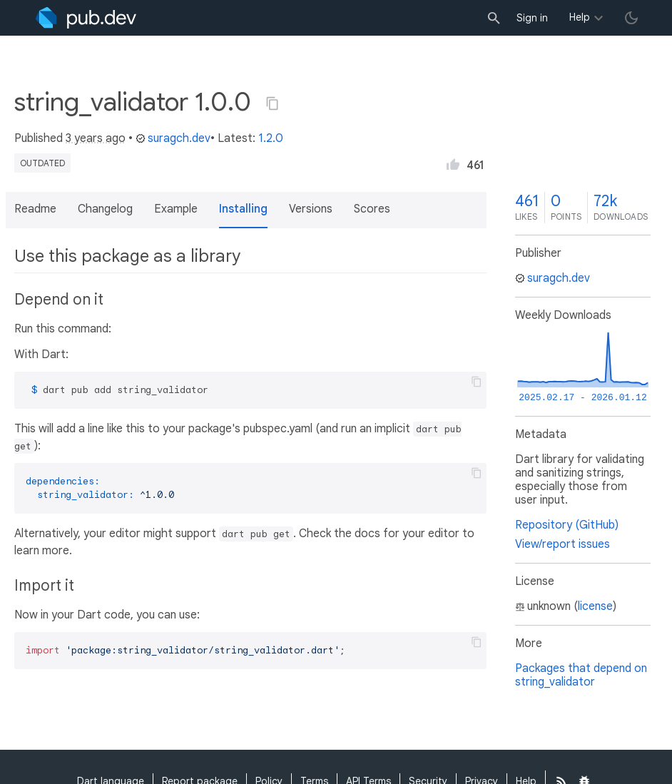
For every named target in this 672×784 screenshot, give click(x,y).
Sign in (532, 18)
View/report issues (562, 544)
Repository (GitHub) (567, 525)
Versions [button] (311, 209)
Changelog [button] (105, 209)
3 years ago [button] (96, 138)
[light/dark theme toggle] (631, 18)
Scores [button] (372, 209)
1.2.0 (271, 138)
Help (580, 17)
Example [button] (176, 209)
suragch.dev (173, 138)
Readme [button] (35, 209)
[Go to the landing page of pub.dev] (86, 18)
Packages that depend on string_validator (581, 675)
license (595, 606)
